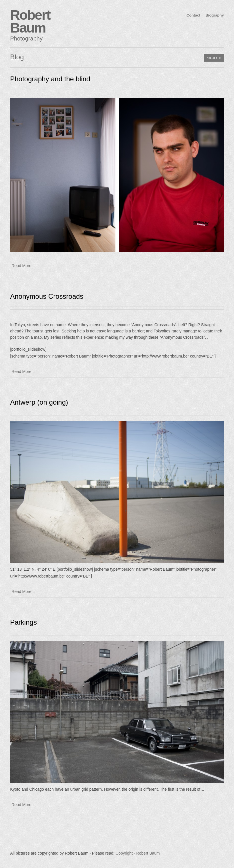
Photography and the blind (50, 79)
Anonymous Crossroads (47, 296)
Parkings (24, 622)
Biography (215, 15)
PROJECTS (214, 58)
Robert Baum (30, 21)
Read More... (23, 266)
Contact (193, 15)
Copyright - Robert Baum (138, 853)
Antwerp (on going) (39, 402)
